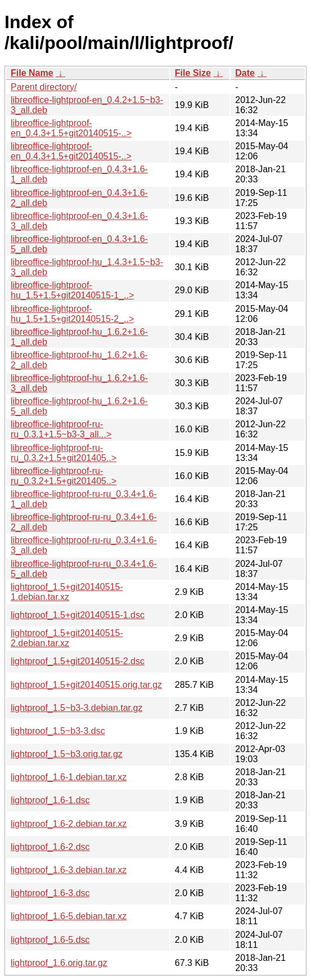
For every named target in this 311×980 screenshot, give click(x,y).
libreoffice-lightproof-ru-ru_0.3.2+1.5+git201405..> (64, 453)
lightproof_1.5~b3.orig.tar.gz (67, 754)
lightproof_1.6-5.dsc (50, 940)
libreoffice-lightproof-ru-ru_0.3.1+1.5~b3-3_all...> (61, 429)
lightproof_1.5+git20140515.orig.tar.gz (86, 685)
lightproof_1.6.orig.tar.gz (59, 963)
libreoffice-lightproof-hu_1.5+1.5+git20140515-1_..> (72, 290)
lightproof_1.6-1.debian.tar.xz (69, 777)
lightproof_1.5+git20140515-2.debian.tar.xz (67, 638)
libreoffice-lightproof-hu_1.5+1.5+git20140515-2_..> (72, 314)
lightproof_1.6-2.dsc (50, 847)
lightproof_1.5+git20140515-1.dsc (78, 615)
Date (245, 73)
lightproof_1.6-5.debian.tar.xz (69, 916)
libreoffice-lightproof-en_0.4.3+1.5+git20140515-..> (71, 128)
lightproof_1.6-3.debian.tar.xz (69, 870)
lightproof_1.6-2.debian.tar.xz (69, 824)
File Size (193, 73)
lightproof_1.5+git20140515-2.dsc (78, 661)
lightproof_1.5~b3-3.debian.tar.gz (76, 708)
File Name (32, 73)
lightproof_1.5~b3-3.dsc (58, 731)
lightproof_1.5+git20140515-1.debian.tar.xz (67, 592)
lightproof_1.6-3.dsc (50, 893)
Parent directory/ (44, 87)
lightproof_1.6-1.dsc (50, 800)
